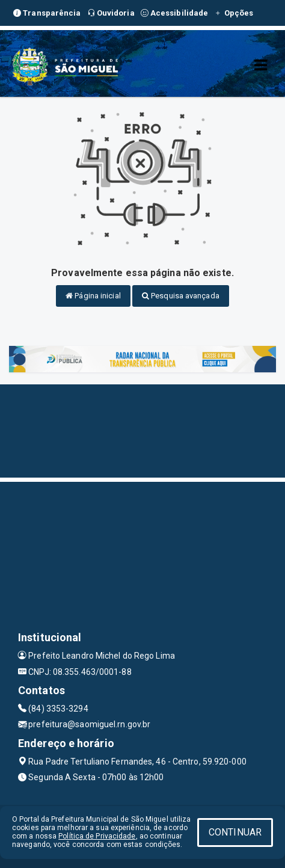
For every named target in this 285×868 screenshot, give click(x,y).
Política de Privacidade (97, 836)
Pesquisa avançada (181, 296)
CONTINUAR (235, 832)
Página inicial (93, 296)
